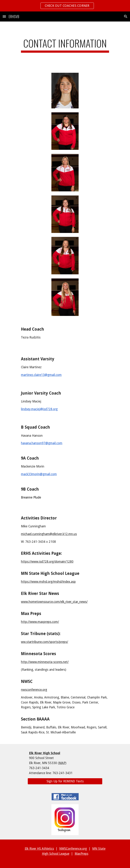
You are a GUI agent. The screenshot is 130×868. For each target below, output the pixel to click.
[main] (65, 45)
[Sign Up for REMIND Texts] (65, 781)
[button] (4, 16)
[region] (65, 6)
